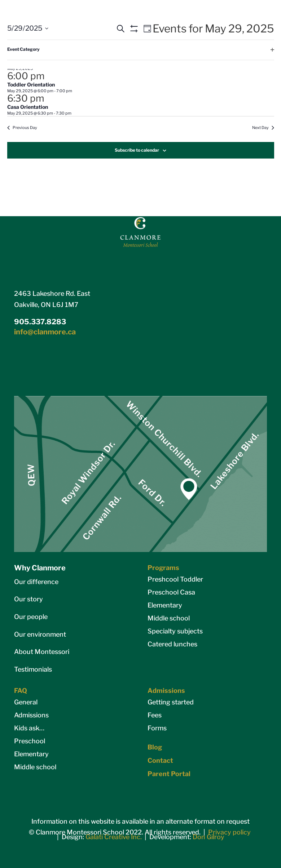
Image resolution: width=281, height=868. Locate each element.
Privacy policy (229, 832)
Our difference (36, 582)
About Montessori (42, 652)
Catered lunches (172, 644)
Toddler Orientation (31, 84)
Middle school (169, 618)
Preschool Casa (171, 592)
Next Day (263, 128)
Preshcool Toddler (175, 579)
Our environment (40, 634)
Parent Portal (169, 774)
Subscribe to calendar (137, 150)
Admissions (31, 715)
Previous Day (22, 128)
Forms (157, 728)
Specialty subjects (175, 631)
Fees (155, 715)
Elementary (165, 605)
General (26, 702)
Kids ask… (29, 728)
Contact (160, 760)
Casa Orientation (28, 107)
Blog (155, 747)
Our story (28, 599)
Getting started (171, 702)
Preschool (30, 741)
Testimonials (33, 669)
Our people (31, 617)
